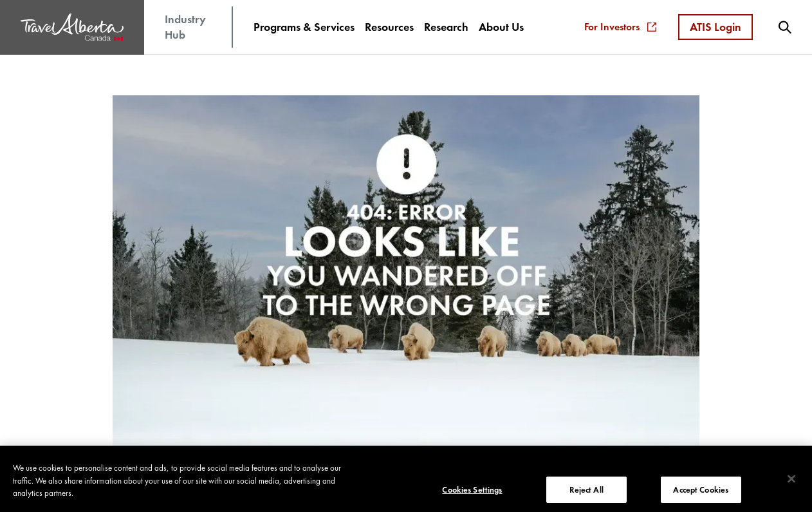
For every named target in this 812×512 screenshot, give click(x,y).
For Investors (620, 27)
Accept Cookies (701, 492)
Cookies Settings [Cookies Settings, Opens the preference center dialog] (472, 492)
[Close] (791, 482)
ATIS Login (715, 27)
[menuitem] (304, 27)
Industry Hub (185, 27)
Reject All (586, 492)
